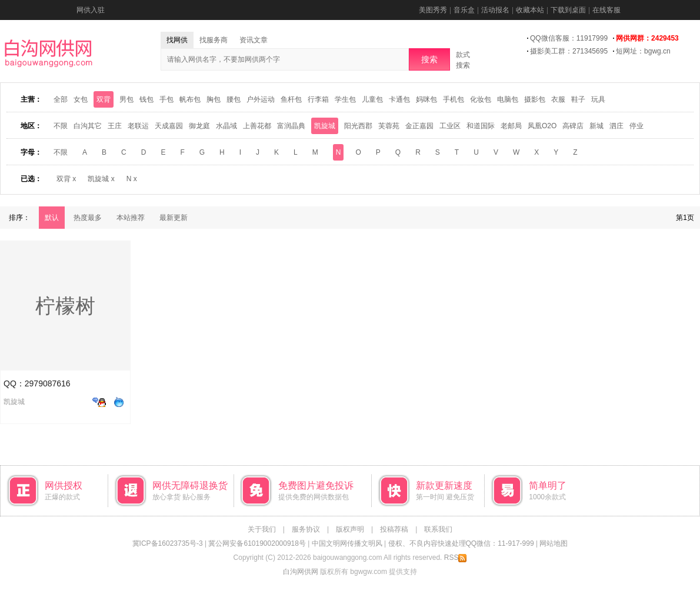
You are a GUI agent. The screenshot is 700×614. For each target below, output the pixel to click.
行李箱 (318, 99)
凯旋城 (325, 126)
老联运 (138, 126)
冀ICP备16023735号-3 (168, 543)
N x (132, 179)
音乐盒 (464, 10)
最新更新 (174, 218)
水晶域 (226, 126)
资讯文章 (254, 40)
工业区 (450, 126)
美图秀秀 (433, 10)
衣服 (558, 99)
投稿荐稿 (394, 529)
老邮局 (511, 126)
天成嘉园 (169, 126)
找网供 (177, 40)
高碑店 (573, 126)
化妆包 (481, 99)
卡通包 (399, 99)
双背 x (66, 179)
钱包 (146, 99)
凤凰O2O (542, 126)
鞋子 (578, 99)
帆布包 (190, 99)
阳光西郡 (358, 126)
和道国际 (481, 126)
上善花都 (257, 126)
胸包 (214, 99)
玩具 (598, 99)
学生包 (345, 99)
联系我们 (438, 529)
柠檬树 (65, 306)
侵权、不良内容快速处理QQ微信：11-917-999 (461, 543)
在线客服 (606, 10)
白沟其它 (88, 126)
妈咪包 (426, 99)
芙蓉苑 (389, 126)
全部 (61, 99)
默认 (52, 218)
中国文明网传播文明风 (347, 543)
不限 (61, 126)
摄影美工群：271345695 (569, 51)
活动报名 (495, 10)
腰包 (234, 99)
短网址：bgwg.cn (643, 51)
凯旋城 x (101, 179)
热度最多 (88, 218)
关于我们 (262, 529)
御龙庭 (199, 126)
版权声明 (350, 529)
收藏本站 (530, 10)
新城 (596, 126)
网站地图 (554, 543)
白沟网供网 (301, 572)
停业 (636, 126)
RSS (456, 558)
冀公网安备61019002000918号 (257, 543)
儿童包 (372, 99)
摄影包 (535, 99)
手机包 (454, 99)
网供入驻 (91, 10)
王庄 (115, 126)
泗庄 (616, 126)
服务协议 (306, 529)
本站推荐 (131, 218)
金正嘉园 (419, 126)
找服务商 (214, 40)
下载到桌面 (568, 10)
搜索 (429, 59)
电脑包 (508, 99)
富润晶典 (291, 126)
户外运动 (261, 99)
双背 (104, 99)
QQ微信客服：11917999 (569, 38)
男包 (126, 99)
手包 (166, 99)
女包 (81, 99)
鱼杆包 (291, 99)
